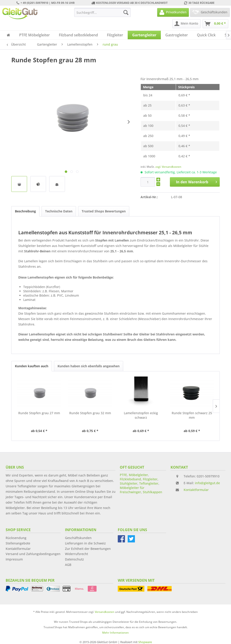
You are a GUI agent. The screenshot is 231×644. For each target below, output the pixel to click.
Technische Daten (59, 211)
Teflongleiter (149, 483)
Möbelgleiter (138, 475)
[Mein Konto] (186, 24)
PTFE (123, 475)
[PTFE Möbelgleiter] (35, 35)
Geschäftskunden (78, 538)
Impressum (14, 559)
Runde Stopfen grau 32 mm (90, 413)
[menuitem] (102, 12)
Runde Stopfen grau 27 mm (39, 413)
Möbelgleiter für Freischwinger (132, 490)
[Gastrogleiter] (177, 35)
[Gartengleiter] (144, 35)
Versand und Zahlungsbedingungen (33, 554)
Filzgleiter (150, 479)
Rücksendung (16, 538)
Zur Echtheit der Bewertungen (88, 549)
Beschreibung (25, 211)
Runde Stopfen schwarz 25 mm (192, 415)
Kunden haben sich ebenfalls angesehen (89, 366)
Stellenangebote (18, 543)
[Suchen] (126, 12)
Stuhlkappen (152, 492)
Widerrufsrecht (76, 554)
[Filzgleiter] (115, 35)
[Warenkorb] (215, 24)
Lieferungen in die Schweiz (85, 543)
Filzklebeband (130, 479)
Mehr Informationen (115, 633)
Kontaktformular (196, 490)
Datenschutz (74, 559)
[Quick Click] (206, 35)
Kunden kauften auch (32, 366)
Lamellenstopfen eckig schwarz (141, 415)
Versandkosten (105, 612)
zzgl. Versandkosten (168, 167)
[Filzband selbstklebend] (78, 35)
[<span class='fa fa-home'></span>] (8, 35)
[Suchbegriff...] (102, 12)
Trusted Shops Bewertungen (104, 211)
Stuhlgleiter (129, 483)
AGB (68, 565)
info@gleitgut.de (207, 483)
